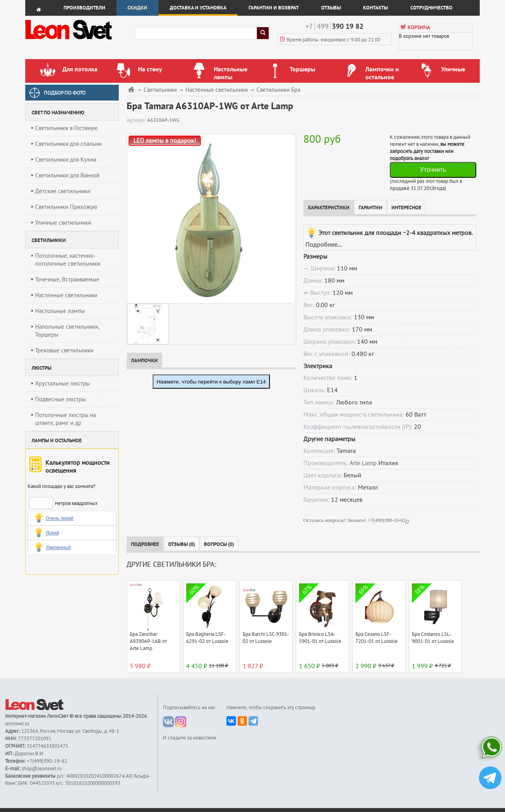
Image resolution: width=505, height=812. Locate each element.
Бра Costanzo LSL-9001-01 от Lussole (433, 638)
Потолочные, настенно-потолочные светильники (68, 260)
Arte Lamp (363, 463)
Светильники (160, 90)
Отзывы (331, 8)
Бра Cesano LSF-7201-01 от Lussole (377, 638)
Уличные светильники (63, 223)
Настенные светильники (66, 295)
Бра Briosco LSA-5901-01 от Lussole (320, 638)
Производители (84, 8)
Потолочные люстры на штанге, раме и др (65, 419)
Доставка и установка (198, 8)
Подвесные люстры (60, 399)
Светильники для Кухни (66, 160)
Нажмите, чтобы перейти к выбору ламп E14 (211, 382)
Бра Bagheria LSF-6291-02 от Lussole (207, 638)
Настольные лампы (60, 311)
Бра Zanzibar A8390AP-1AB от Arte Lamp (148, 641)
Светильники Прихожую (66, 207)
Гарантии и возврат (274, 8)
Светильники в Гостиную (66, 128)
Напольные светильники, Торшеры (67, 331)
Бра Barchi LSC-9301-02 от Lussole (266, 638)
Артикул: (137, 120)
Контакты (375, 8)
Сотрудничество (431, 8)
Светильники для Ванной (67, 175)
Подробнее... (324, 245)
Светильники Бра (278, 90)
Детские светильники (63, 191)
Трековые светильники (64, 350)
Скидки (137, 8)
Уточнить (433, 170)
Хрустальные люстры (63, 384)
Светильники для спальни (68, 144)
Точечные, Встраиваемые (67, 279)
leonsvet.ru (17, 724)
